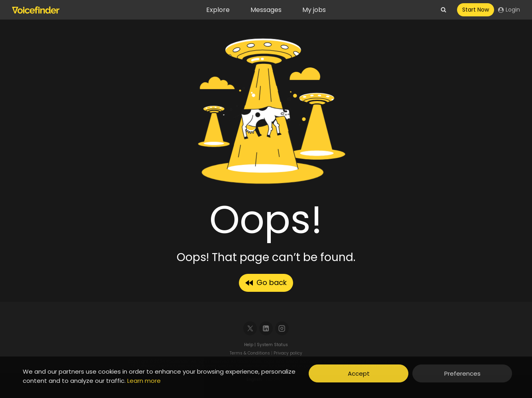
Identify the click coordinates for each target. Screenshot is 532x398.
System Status (272, 345)
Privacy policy (288, 353)
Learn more (144, 381)
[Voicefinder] (36, 10)
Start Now (476, 10)
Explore (218, 10)
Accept (359, 373)
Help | (250, 345)
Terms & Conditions (250, 353)
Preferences (462, 373)
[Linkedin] (266, 328)
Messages (266, 10)
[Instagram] (282, 328)
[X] (250, 328)
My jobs (314, 10)
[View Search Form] (443, 10)
